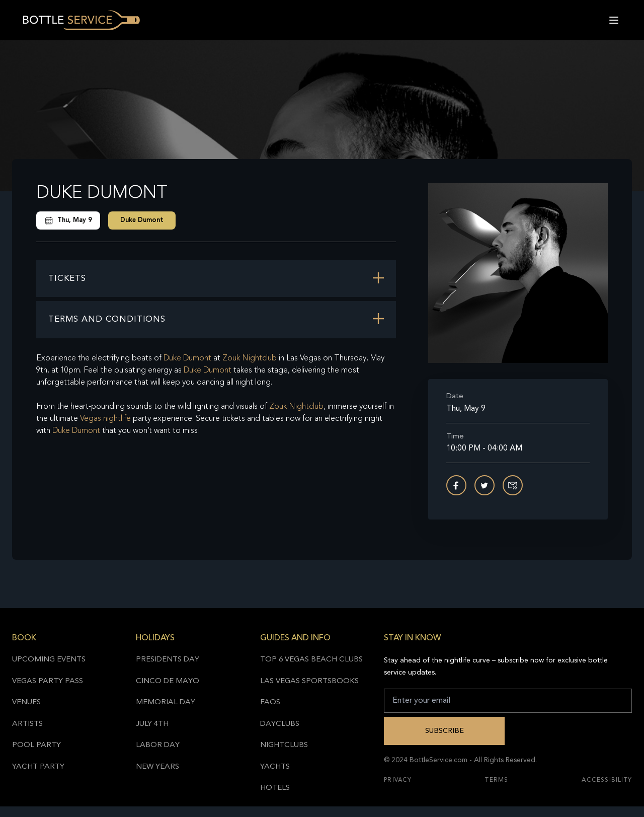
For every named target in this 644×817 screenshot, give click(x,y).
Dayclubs (280, 724)
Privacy (398, 780)
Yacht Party (38, 767)
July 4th (152, 724)
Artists (27, 724)
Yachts (275, 767)
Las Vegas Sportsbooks (309, 681)
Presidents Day (168, 660)
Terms (497, 780)
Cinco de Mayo (168, 681)
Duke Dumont (142, 220)
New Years (157, 767)
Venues (26, 702)
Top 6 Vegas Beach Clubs (311, 660)
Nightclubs (284, 745)
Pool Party (36, 745)
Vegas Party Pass (48, 681)
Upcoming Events (49, 660)
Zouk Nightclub (250, 358)
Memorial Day (166, 702)
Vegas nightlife (105, 419)
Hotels (275, 788)
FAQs (270, 702)
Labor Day (158, 745)
